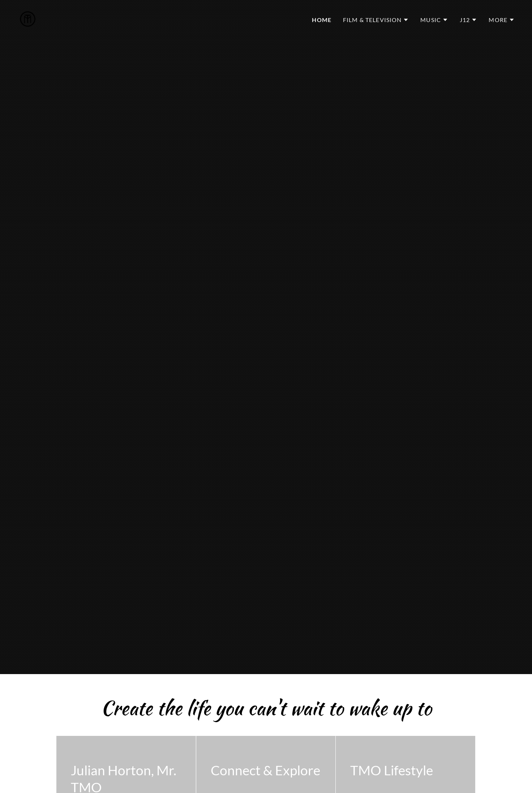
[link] (28, 18)
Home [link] (322, 20)
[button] (376, 20)
